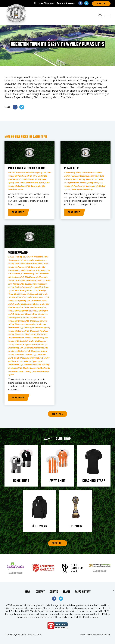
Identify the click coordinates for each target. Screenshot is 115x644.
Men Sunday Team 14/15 (26, 291)
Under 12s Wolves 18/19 (26, 314)
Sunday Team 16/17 (87, 179)
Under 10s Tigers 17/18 (31, 294)
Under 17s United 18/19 (81, 190)
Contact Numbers (66, 4)
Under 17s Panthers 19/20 (76, 186)
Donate (54, 592)
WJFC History (83, 592)
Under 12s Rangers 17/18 (20, 311)
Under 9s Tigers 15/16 (33, 361)
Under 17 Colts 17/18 (18, 341)
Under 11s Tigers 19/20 (19, 301)
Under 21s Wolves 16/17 (31, 358)
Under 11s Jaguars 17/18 (38, 297)
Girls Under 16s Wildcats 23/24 (35, 270)
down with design (102, 635)
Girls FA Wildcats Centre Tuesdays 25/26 (27, 173)
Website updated (18, 253)
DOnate (101, 4)
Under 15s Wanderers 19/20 (36, 328)
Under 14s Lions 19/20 (19, 321)
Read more (18, 212)
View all (57, 414)
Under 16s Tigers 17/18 (25, 334)
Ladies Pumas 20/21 (24, 287)
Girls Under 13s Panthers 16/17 (29, 264)
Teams (66, 592)
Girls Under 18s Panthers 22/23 (29, 281)
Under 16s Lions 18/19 (19, 331)
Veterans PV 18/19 (32, 365)
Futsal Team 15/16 (17, 257)
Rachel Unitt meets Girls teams (27, 168)
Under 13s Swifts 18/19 (34, 318)
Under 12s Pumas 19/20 (35, 307)
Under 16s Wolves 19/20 (37, 338)
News (28, 592)
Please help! (72, 168)
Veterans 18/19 (15, 365)
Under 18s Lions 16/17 (25, 355)
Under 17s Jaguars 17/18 (91, 183)
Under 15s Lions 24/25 (25, 324)
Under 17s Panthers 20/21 (36, 348)
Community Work (72, 173)
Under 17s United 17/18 (19, 351)
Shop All (58, 543)
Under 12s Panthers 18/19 (26, 304)
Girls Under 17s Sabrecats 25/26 (29, 183)
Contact (40, 592)
